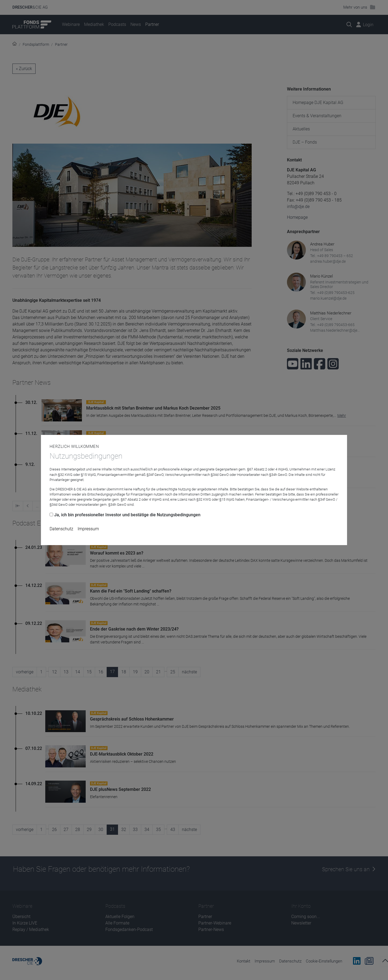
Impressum (88, 529)
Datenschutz (61, 529)
